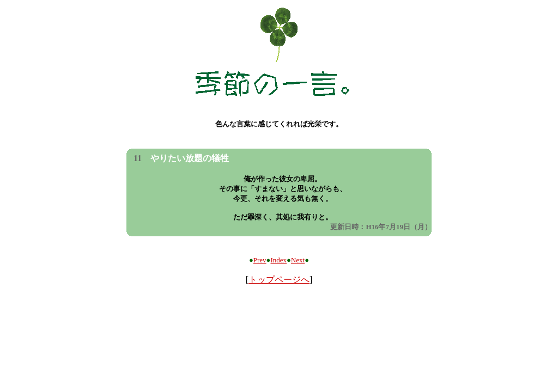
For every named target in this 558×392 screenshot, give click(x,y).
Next (298, 260)
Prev (260, 260)
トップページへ (279, 280)
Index (278, 260)
